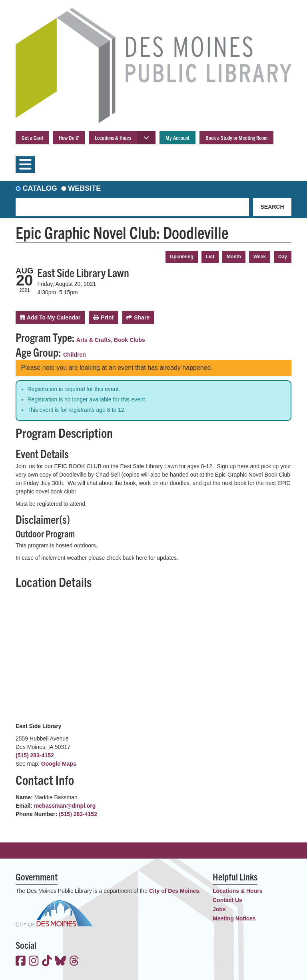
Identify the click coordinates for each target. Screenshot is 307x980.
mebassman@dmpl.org (65, 806)
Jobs (219, 909)
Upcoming (182, 257)
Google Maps (59, 764)
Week (260, 257)
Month (234, 257)
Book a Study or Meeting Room (236, 138)
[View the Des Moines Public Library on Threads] (74, 962)
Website (84, 188)
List (210, 257)
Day (283, 257)
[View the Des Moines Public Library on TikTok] (47, 962)
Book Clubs (130, 340)
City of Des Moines (174, 891)
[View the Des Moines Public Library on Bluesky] (60, 962)
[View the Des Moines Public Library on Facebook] (21, 962)
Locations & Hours (113, 138)
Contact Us (227, 900)
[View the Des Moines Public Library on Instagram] (34, 962)
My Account (177, 138)
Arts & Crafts (94, 340)
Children (75, 355)
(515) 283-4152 (35, 755)
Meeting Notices (234, 918)
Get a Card (32, 138)
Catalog (40, 188)
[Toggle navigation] (25, 165)
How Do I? (69, 138)
